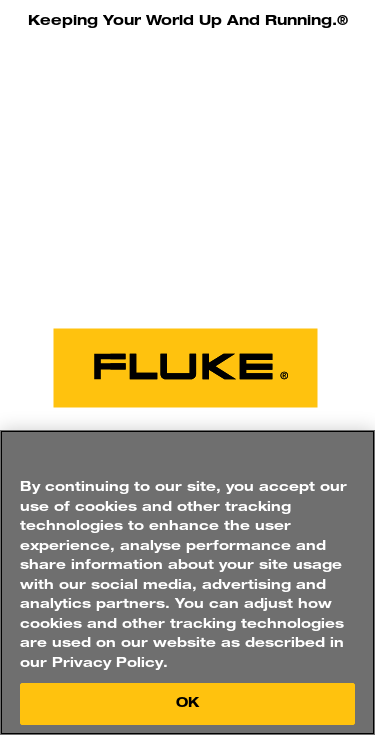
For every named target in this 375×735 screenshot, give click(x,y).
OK (187, 703)
